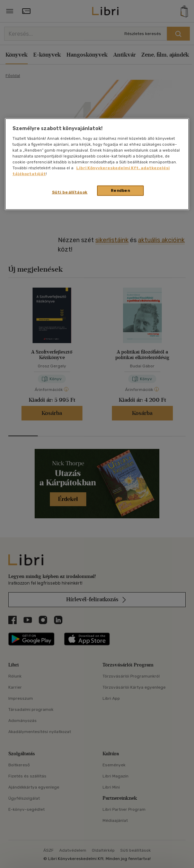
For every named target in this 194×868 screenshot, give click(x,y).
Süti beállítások (70, 192)
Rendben (121, 190)
